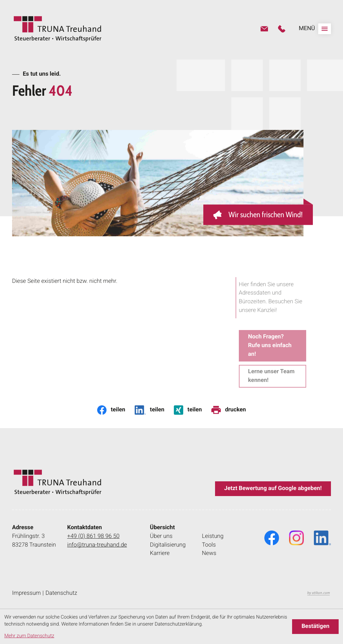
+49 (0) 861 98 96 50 (93, 536)
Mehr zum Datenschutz (29, 636)
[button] (282, 29)
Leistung (213, 536)
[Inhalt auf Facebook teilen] (111, 410)
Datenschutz (61, 593)
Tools (209, 545)
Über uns (161, 536)
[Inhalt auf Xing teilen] (188, 410)
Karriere (160, 553)
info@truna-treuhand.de (97, 545)
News (209, 553)
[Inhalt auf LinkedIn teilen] (150, 410)
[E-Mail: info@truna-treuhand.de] (264, 29)
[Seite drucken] (229, 410)
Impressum (26, 593)
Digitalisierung (168, 545)
